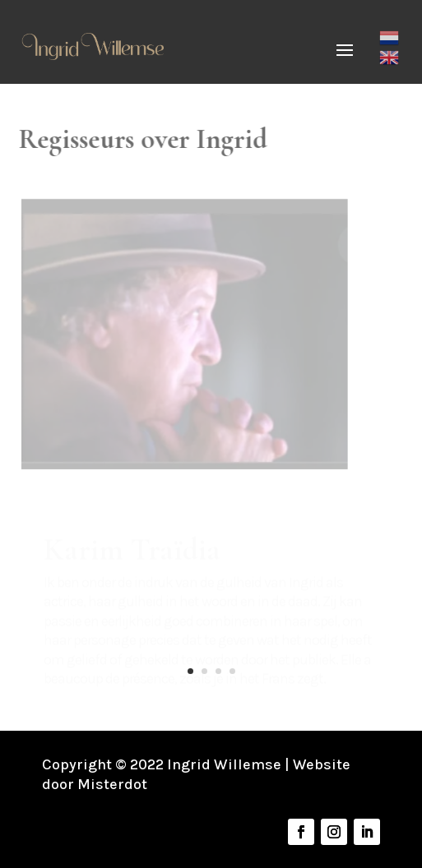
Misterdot (112, 784)
